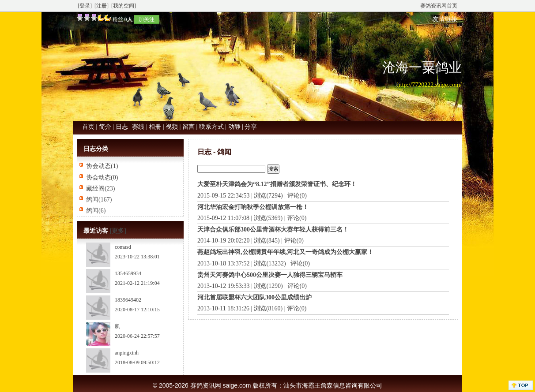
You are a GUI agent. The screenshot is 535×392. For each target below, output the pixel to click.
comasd (123, 247)
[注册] (102, 6)
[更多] (118, 231)
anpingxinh (127, 353)
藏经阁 (95, 189)
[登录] (85, 6)
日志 (122, 127)
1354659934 (128, 273)
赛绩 (138, 127)
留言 (188, 127)
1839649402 (128, 300)
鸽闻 (92, 200)
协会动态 (98, 166)
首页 (88, 127)
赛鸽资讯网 (206, 385)
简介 (105, 127)
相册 (155, 127)
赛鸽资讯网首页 (439, 6)
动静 (234, 127)
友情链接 (445, 19)
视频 (172, 127)
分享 (251, 127)
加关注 (147, 19)
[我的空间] (124, 6)
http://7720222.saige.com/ (430, 85)
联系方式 (211, 127)
